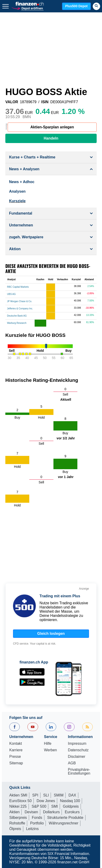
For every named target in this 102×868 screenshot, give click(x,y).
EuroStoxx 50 (20, 801)
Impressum (77, 744)
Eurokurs (72, 812)
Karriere (16, 750)
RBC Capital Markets (18, 287)
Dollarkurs (51, 812)
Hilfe (48, 744)
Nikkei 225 (18, 806)
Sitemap (16, 763)
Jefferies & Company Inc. (20, 309)
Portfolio (37, 823)
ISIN (45, 102)
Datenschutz (78, 750)
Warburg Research (17, 323)
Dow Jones (46, 801)
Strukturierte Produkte (65, 818)
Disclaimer (77, 757)
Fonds (37, 818)
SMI (54, 806)
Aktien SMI (18, 795)
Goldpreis (71, 806)
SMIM (59, 795)
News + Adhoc (22, 182)
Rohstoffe (17, 823)
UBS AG (11, 294)
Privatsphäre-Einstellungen (79, 772)
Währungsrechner (64, 823)
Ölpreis (15, 829)
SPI (35, 795)
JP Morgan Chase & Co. (20, 301)
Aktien (14, 812)
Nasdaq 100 (70, 801)
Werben (50, 750)
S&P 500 (39, 806)
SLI (46, 795)
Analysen (17, 191)
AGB (72, 763)
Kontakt (16, 744)
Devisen (31, 812)
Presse (15, 757)
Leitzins (32, 829)
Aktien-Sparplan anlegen (52, 127)
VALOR (12, 102)
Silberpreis (18, 818)
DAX (72, 795)
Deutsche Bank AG (17, 316)
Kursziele (17, 201)
